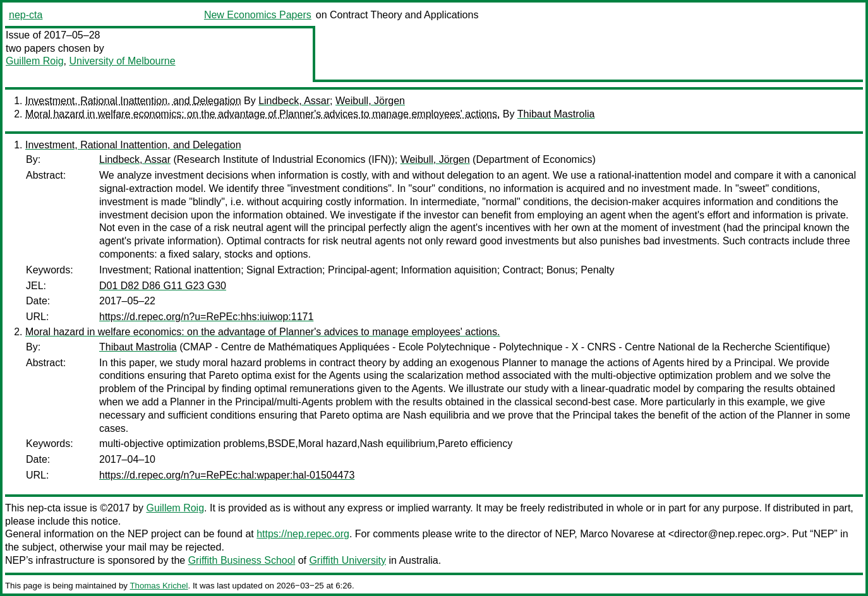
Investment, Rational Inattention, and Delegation (133, 101)
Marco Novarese (617, 534)
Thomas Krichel (159, 586)
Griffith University (347, 560)
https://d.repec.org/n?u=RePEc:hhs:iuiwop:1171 (206, 317)
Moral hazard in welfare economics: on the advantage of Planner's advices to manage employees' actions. (262, 114)
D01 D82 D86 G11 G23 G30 (163, 286)
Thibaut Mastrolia (556, 114)
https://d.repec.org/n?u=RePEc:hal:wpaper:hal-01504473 (227, 475)
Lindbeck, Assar (294, 101)
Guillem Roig (35, 61)
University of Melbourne (122, 61)
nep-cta (26, 15)
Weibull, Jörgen (370, 101)
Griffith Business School (242, 560)
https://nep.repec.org (303, 534)
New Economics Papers (258, 15)
